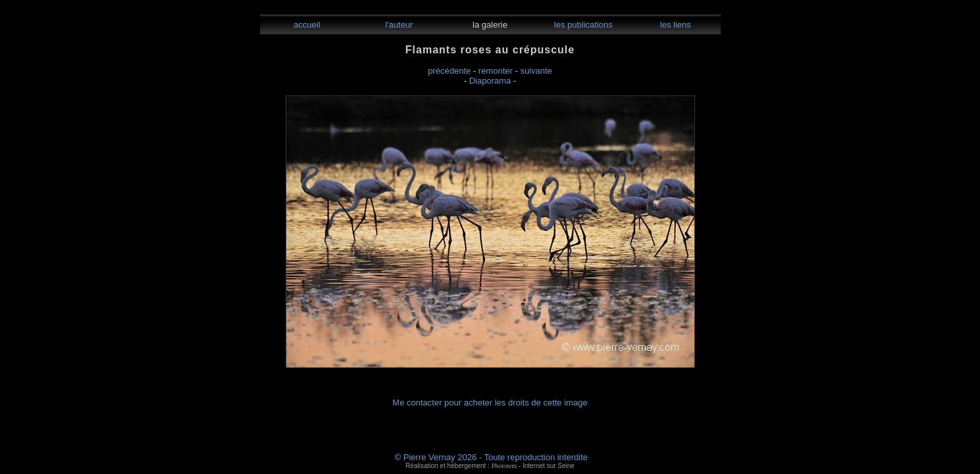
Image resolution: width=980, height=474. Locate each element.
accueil (305, 25)
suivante (536, 71)
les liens (674, 25)
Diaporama (490, 81)
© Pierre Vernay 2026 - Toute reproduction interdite (491, 457)
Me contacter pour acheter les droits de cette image (490, 403)
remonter (496, 71)
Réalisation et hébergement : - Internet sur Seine (490, 466)
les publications (582, 25)
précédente (449, 71)
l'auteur (398, 25)
